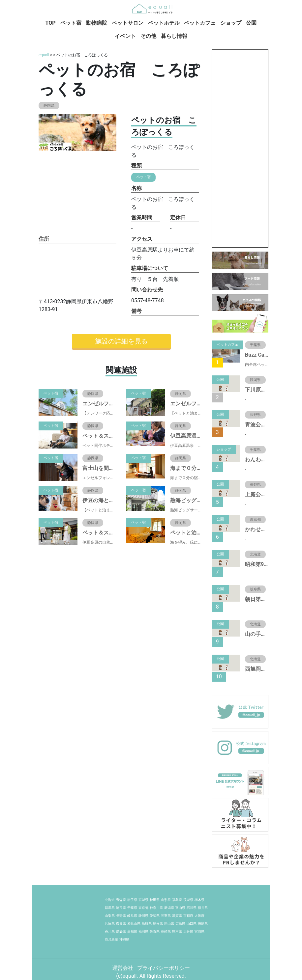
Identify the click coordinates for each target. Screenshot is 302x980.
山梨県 (110, 916)
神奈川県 (156, 908)
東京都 (143, 908)
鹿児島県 (111, 939)
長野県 (121, 916)
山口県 (192, 924)
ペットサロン (128, 23)
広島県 (180, 924)
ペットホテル (164, 23)
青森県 (121, 900)
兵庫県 (110, 924)
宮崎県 (199, 931)
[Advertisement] (240, 149)
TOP (51, 23)
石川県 (192, 908)
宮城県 (143, 900)
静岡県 (143, 916)
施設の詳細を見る (121, 341)
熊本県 (177, 931)
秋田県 (155, 900)
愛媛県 (121, 931)
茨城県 (188, 900)
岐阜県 (132, 916)
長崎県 (166, 931)
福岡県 (143, 931)
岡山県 (169, 924)
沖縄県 (124, 939)
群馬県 (110, 908)
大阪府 (199, 916)
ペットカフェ (200, 23)
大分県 (188, 931)
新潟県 (169, 908)
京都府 (188, 916)
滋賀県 (177, 916)
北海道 (110, 900)
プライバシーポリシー (164, 968)
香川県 (110, 931)
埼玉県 (121, 908)
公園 (251, 23)
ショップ (231, 23)
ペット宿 (71, 23)
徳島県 (203, 924)
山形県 (166, 900)
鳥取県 (147, 924)
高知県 (132, 931)
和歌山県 (134, 924)
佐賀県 (155, 931)
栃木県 (199, 900)
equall (44, 55)
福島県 (177, 900)
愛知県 (155, 916)
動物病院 (97, 23)
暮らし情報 (174, 36)
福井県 (203, 908)
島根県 (158, 924)
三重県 (166, 916)
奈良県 (121, 924)
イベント (125, 36)
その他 (148, 36)
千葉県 (132, 908)
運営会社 (123, 968)
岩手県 (132, 900)
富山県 (180, 908)
